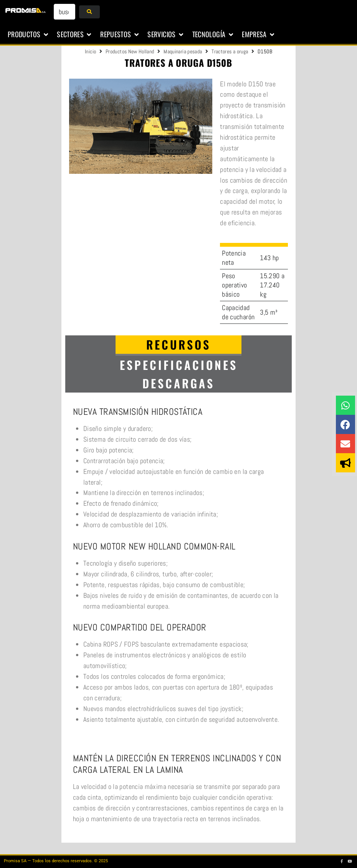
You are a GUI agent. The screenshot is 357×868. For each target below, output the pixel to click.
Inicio (90, 51)
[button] (28, 35)
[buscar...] (64, 12)
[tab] (178, 346)
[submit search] (89, 12)
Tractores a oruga (230, 51)
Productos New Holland (130, 51)
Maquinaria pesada (183, 51)
